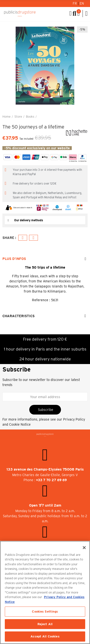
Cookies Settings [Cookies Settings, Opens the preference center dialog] (45, 612)
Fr (75, 3)
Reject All (45, 624)
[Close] (84, 548)
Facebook (23, 238)
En (82, 3)
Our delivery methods (29, 220)
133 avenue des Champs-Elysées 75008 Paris (45, 469)
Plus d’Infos (14, 259)
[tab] (45, 220)
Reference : (41, 300)
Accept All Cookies (45, 636)
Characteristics (18, 316)
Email (33, 238)
